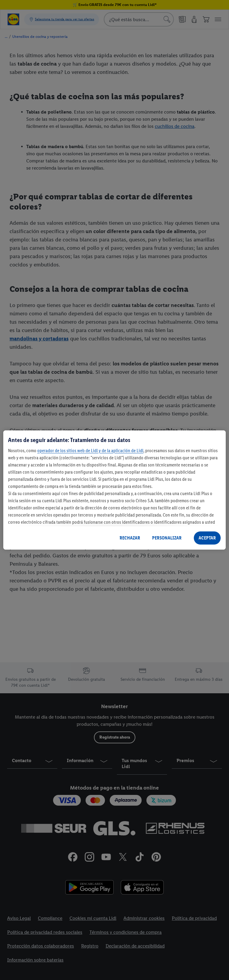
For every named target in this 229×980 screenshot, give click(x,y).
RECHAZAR (130, 538)
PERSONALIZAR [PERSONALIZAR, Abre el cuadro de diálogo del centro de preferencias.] (167, 538)
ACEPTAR (207, 538)
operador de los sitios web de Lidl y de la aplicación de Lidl (90, 451)
